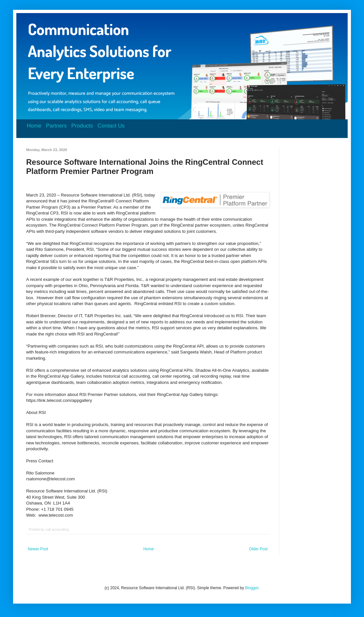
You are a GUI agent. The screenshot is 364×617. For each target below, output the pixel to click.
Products (82, 126)
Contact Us (111, 126)
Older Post (258, 549)
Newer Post (38, 549)
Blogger (252, 588)
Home (34, 126)
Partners (56, 126)
